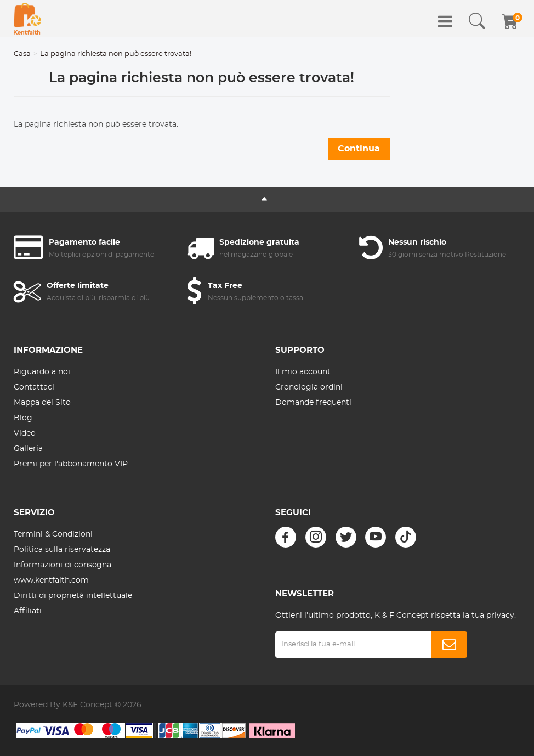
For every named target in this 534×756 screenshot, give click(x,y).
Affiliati (28, 611)
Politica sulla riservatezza (62, 550)
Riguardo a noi (42, 372)
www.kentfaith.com (51, 580)
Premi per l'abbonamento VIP (71, 464)
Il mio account (303, 372)
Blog (23, 418)
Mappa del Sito (42, 403)
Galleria (28, 449)
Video (25, 433)
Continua (359, 149)
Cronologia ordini (309, 387)
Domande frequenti (313, 403)
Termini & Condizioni (53, 534)
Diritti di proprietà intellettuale (73, 596)
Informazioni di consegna (63, 565)
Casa (22, 54)
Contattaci (34, 387)
